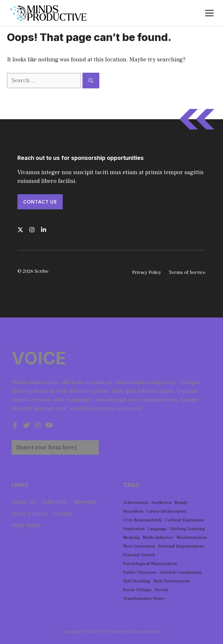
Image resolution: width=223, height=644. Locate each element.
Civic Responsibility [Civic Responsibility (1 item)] (143, 520)
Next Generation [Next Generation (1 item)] (139, 546)
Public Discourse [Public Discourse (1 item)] (140, 572)
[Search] (91, 81)
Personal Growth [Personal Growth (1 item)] (139, 555)
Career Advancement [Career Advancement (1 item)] (166, 511)
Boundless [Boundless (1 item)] (133, 511)
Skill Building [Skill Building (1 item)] (137, 581)
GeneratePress (147, 632)
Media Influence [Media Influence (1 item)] (158, 537)
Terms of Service (187, 272)
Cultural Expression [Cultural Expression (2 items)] (185, 520)
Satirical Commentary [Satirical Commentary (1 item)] (181, 572)
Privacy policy (30, 514)
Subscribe (54, 502)
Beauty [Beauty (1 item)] (181, 503)
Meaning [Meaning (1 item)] (132, 537)
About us (24, 502)
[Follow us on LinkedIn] (44, 230)
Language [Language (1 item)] (157, 529)
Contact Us (40, 202)
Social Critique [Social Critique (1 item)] (137, 590)
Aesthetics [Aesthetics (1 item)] (161, 503)
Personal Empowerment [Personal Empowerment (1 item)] (181, 546)
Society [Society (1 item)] (162, 590)
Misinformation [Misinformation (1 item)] (192, 537)
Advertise (85, 502)
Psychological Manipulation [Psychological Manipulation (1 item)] (150, 564)
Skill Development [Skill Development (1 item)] (171, 581)
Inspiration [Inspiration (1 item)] (134, 529)
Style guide (26, 525)
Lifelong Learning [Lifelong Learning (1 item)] (187, 529)
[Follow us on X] (20, 230)
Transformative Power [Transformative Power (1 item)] (144, 598)
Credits (63, 514)
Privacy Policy (147, 272)
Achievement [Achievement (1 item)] (136, 503)
